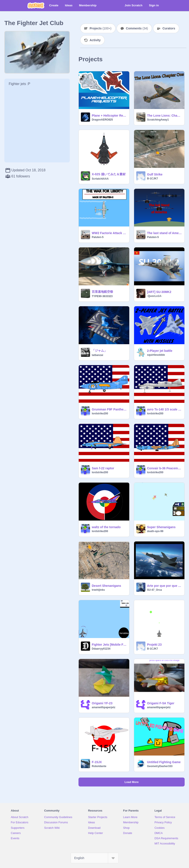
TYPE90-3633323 (102, 296)
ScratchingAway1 (158, 120)
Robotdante (99, 766)
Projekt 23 (154, 645)
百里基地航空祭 (102, 292)
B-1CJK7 (153, 179)
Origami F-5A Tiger (161, 703)
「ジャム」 (99, 351)
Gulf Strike (155, 174)
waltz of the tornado (106, 527)
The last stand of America (165, 233)
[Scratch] (36, 5)
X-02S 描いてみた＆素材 (109, 174)
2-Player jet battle (160, 351)
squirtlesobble (156, 355)
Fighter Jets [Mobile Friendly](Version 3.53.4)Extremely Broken (109, 645)
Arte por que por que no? (165, 586)
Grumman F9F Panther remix (109, 409)
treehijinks (98, 590)
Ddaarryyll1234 (101, 649)
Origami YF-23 (102, 703)
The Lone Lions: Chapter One (165, 116)
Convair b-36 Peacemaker (165, 468)
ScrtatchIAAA (100, 179)
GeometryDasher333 (160, 766)
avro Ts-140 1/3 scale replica (165, 409)
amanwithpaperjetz (104, 707)
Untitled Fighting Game (164, 762)
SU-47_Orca (155, 590)
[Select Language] (95, 858)
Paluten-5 (98, 237)
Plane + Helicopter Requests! (109, 116)
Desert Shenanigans (106, 586)
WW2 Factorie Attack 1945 (109, 233)
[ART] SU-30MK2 (159, 292)
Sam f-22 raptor (103, 468)
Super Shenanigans (161, 527)
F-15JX (97, 762)
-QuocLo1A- (155, 296)
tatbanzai (97, 355)
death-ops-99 (155, 531)
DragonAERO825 (102, 120)
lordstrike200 (100, 414)
